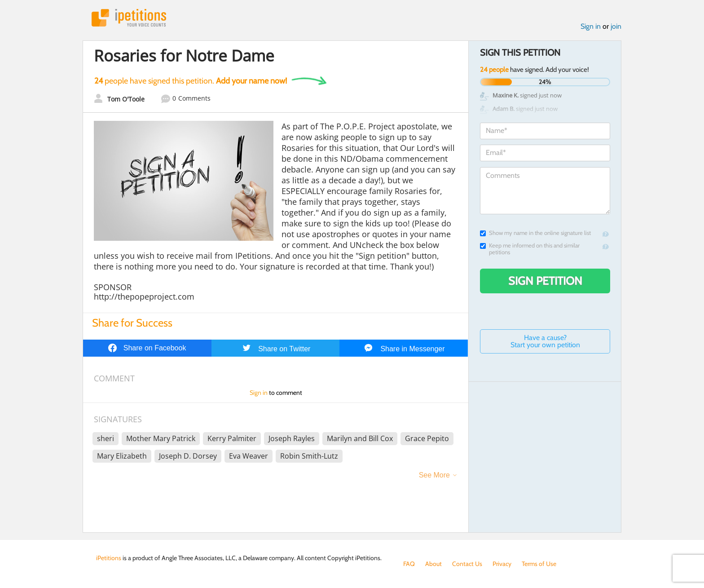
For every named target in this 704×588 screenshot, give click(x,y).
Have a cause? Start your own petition (545, 341)
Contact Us (467, 564)
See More (434, 475)
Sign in (591, 26)
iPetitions (129, 18)
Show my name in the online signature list (535, 233)
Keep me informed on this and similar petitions (530, 249)
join (616, 26)
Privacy (502, 564)
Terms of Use (539, 564)
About (433, 564)
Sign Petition (545, 281)
